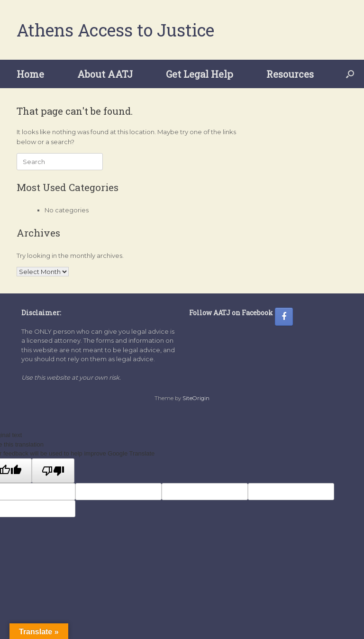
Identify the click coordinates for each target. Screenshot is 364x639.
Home (30, 74)
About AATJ (105, 74)
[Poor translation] (53, 471)
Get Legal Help (200, 74)
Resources (290, 74)
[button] (350, 74)
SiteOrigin (196, 398)
